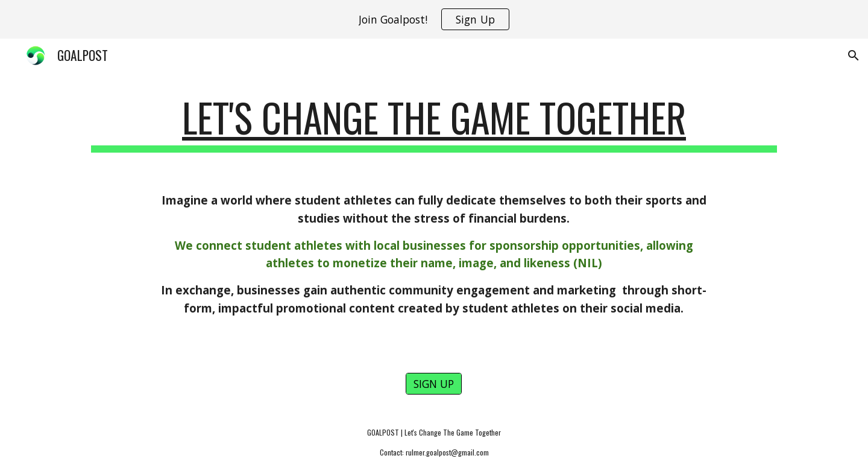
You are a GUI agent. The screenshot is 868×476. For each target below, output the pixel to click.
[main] (434, 123)
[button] (854, 56)
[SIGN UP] (434, 384)
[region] (434, 19)
